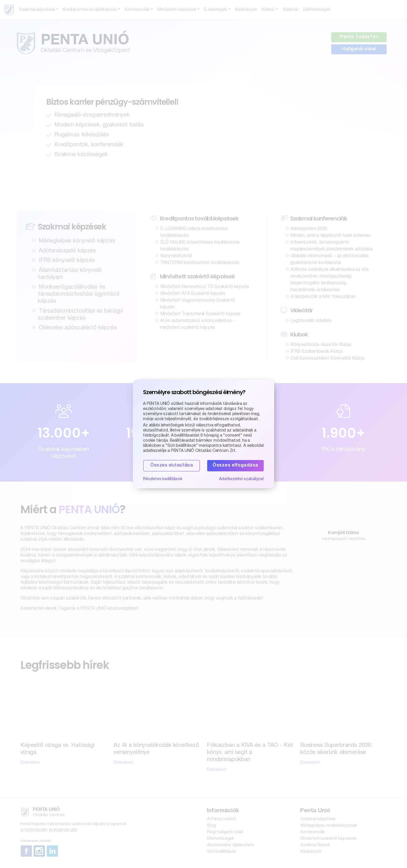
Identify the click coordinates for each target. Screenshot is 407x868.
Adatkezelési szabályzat (241, 479)
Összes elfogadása (235, 466)
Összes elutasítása (172, 466)
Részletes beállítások (163, 479)
